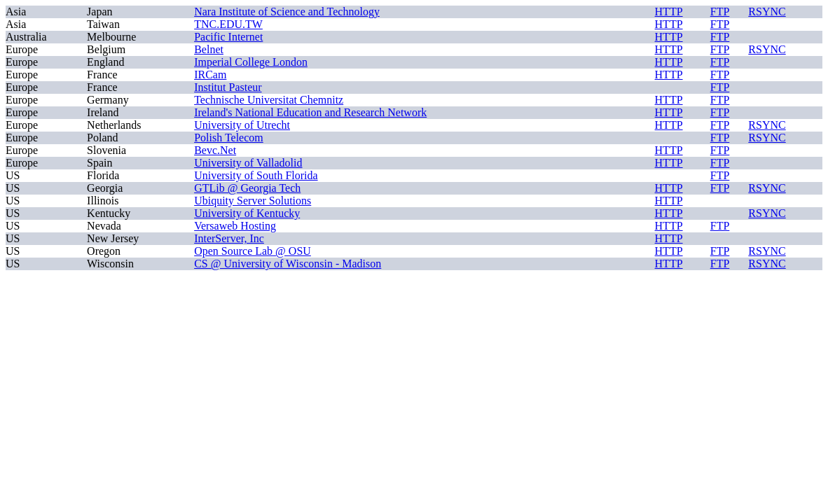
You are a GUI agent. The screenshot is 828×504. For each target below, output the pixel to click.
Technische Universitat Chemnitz (269, 100)
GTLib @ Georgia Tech (247, 188)
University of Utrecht (242, 125)
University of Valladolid (248, 163)
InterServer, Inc (229, 238)
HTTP (669, 12)
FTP (720, 12)
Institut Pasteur (228, 87)
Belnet (209, 49)
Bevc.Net (215, 150)
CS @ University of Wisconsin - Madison (288, 264)
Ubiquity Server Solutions (253, 201)
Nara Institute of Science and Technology (287, 12)
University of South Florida (256, 175)
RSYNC (767, 12)
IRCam (210, 75)
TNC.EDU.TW (228, 24)
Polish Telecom (229, 138)
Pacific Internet (228, 37)
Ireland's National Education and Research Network (310, 112)
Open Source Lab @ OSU (253, 251)
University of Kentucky (247, 213)
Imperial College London (251, 62)
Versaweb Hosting (235, 226)
